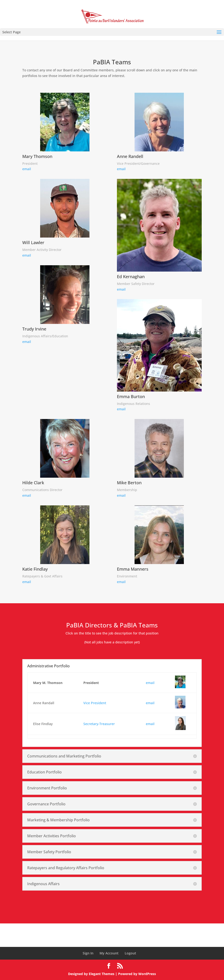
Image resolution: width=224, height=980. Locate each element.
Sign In (88, 953)
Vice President (95, 703)
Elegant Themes (102, 974)
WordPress (147, 974)
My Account (109, 953)
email (27, 169)
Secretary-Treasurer (99, 724)
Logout (130, 953)
